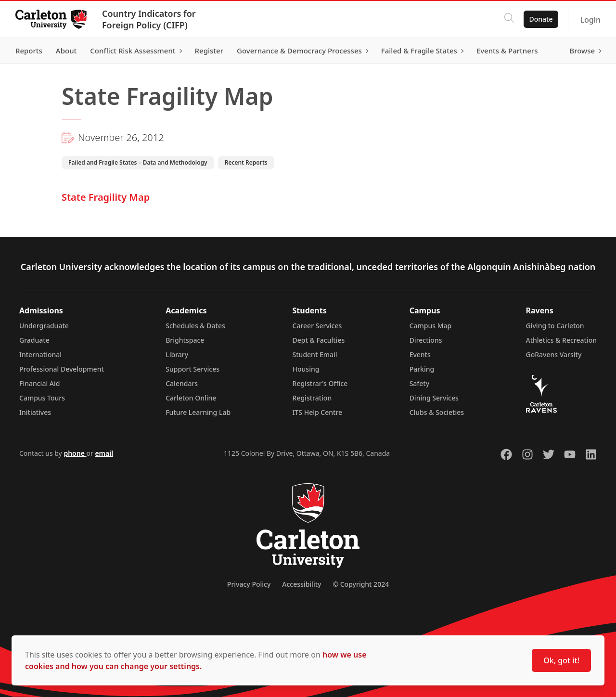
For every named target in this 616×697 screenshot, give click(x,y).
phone (75, 453)
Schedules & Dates (195, 326)
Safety (420, 383)
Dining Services (434, 398)
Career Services (317, 326)
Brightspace (185, 340)
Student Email (315, 355)
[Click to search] (509, 19)
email (104, 453)
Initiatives (35, 412)
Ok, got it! (561, 660)
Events (420, 355)
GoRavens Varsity (554, 355)
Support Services (192, 369)
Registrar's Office (320, 383)
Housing (306, 369)
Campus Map (431, 326)
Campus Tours (42, 398)
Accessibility (302, 584)
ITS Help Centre (318, 412)
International (40, 355)
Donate (541, 19)
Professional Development (62, 369)
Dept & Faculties (319, 340)
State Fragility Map (106, 197)
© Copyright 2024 (361, 584)
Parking (422, 369)
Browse (582, 51)
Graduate (34, 340)
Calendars (182, 383)
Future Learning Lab (198, 412)
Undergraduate (44, 326)
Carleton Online (191, 398)
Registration (312, 398)
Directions (426, 340)
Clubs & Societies (437, 412)
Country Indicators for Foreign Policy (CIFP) (149, 19)
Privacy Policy (249, 584)
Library (177, 355)
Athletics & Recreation (561, 340)
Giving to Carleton (555, 326)
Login (590, 20)
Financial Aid (39, 383)
